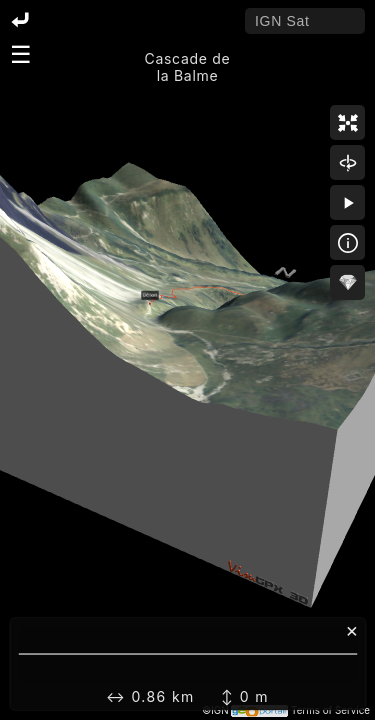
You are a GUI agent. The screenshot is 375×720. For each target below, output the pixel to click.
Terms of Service (330, 710)
